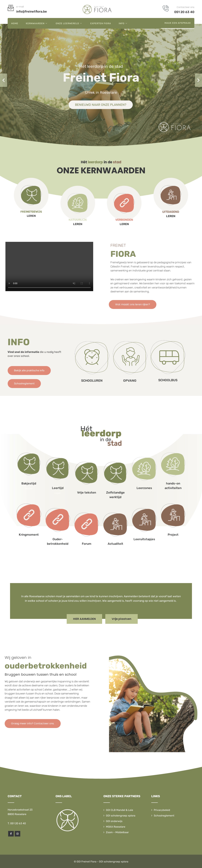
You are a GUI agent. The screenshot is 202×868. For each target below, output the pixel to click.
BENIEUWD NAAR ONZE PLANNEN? (101, 105)
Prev (4, 80)
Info (123, 23)
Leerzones (115, 486)
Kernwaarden (37, 23)
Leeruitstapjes (115, 502)
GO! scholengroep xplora (121, 816)
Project (124, 501)
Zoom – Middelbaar (117, 832)
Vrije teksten (96, 487)
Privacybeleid (162, 810)
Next (198, 80)
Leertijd (87, 486)
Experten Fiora (101, 23)
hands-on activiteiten (124, 485)
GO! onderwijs (114, 821)
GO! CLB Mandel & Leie (120, 810)
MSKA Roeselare (116, 827)
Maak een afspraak (178, 23)
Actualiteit (106, 504)
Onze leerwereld (69, 23)
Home (15, 23)
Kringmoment (77, 501)
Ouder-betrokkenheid (87, 503)
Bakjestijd (78, 484)
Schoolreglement (164, 816)
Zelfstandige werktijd (106, 488)
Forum (96, 504)
